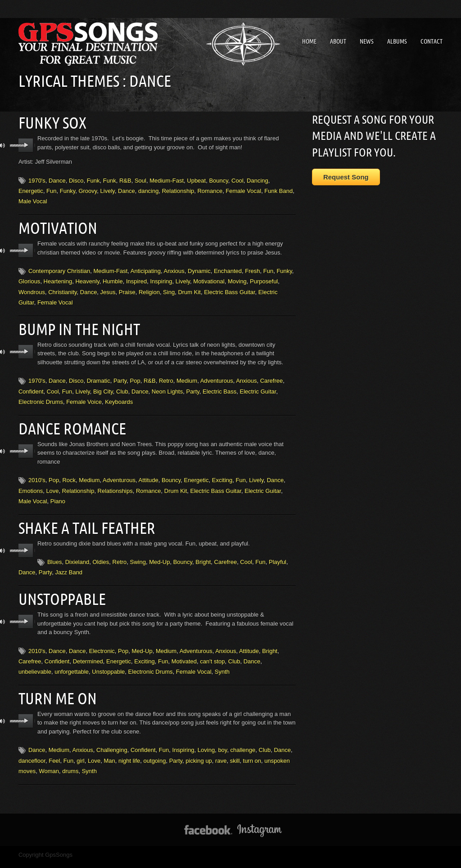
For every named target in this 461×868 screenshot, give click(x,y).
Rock (69, 472)
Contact (432, 41)
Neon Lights (167, 385)
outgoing (155, 746)
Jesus (108, 288)
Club (122, 385)
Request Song (346, 177)
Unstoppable (59, 587)
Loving (206, 736)
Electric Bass (219, 385)
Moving (237, 277)
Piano (58, 493)
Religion (149, 288)
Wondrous (32, 288)
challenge (243, 736)
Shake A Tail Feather (82, 518)
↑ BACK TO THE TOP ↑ (230, 857)
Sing (169, 288)
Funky (68, 189)
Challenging (112, 736)
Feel (54, 746)
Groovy (88, 189)
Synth (222, 660)
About (338, 41)
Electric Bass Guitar (229, 288)
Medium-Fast (167, 178)
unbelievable (35, 660)
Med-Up (159, 552)
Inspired (136, 277)
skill (235, 746)
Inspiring (161, 277)
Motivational (209, 277)
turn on (252, 746)
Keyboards (119, 396)
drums (70, 757)
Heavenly (87, 277)
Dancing (258, 178)
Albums (397, 41)
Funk (93, 178)
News (367, 41)
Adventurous (217, 375)
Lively (108, 189)
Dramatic (99, 375)
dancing (149, 189)
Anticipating (146, 267)
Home (309, 41)
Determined (88, 649)
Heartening (58, 277)
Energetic (31, 189)
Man (109, 746)
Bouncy (218, 178)
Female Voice (84, 396)
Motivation (55, 224)
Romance (210, 189)
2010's (37, 472)
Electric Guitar (258, 385)
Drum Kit (189, 288)
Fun (51, 189)
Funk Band (278, 189)
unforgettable (72, 660)
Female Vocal (243, 189)
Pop (135, 375)
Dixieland (77, 552)
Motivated (184, 649)
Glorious (29, 277)
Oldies (101, 552)
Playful (278, 552)
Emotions (31, 482)
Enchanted (228, 267)
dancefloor (32, 746)
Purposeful (264, 277)
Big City (103, 385)
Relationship (178, 189)
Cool (237, 178)
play (26, 143)
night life (129, 746)
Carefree (272, 375)
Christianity (62, 288)
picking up (199, 746)
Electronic (102, 638)
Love (52, 482)
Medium (187, 375)
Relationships (115, 482)
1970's (37, 178)
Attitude (149, 472)
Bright (203, 552)
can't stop (212, 649)
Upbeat (196, 178)
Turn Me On (54, 685)
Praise (127, 288)
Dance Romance (68, 421)
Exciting (222, 472)
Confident (31, 385)
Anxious (174, 267)
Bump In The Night (74, 324)
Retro (166, 375)
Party (120, 375)
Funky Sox (50, 121)
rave (221, 746)
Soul (140, 178)
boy (222, 736)
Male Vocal (33, 199)
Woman (49, 757)
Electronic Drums (41, 396)
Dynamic (199, 267)
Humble (113, 277)
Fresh (252, 267)
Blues (55, 552)
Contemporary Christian (59, 267)
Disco (76, 178)
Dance (57, 178)
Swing (138, 552)
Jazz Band (69, 562)
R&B (125, 178)
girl (80, 746)
